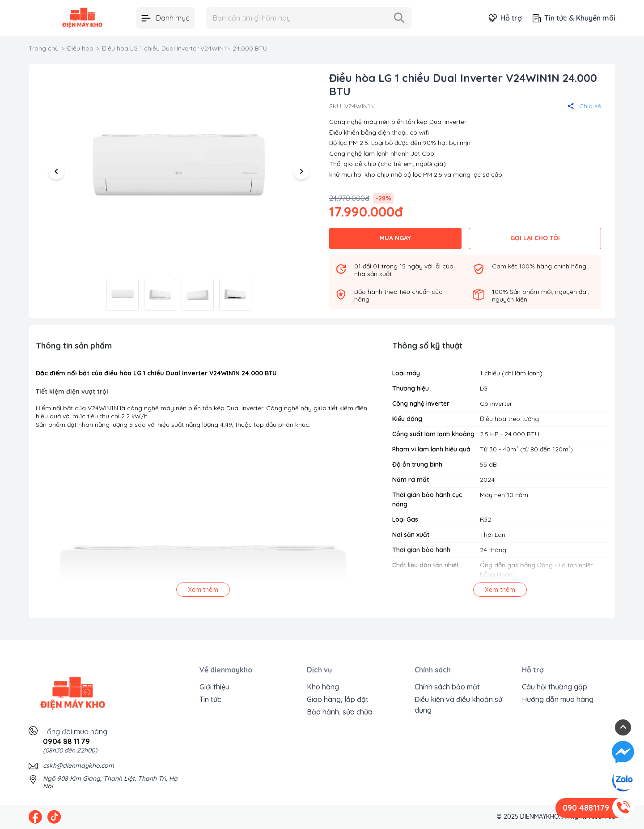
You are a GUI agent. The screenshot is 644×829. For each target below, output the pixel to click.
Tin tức (210, 699)
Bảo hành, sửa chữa (340, 712)
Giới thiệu (214, 687)
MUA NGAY (395, 238)
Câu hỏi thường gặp (555, 687)
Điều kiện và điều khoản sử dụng (458, 705)
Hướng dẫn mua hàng (558, 699)
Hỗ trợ (505, 18)
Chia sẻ (584, 106)
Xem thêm (203, 590)
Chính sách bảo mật (447, 687)
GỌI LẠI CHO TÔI (535, 238)
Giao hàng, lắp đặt (338, 699)
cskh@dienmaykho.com (78, 765)
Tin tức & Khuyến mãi (574, 18)
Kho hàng (323, 687)
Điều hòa (80, 48)
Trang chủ (44, 48)
